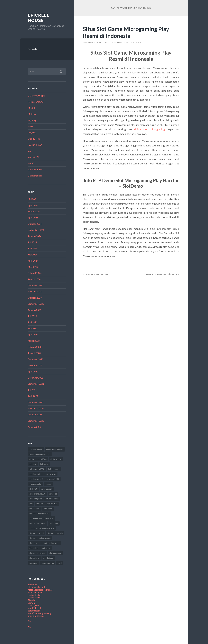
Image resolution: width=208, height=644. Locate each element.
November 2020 (36, 408)
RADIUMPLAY (35, 145)
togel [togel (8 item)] (60, 563)
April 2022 (33, 372)
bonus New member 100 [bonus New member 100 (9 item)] (40, 454)
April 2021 (33, 396)
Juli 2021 (32, 390)
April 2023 (33, 335)
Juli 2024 (32, 242)
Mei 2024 (33, 255)
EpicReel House (39, 18)
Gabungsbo (33, 605)
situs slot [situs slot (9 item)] (53, 494)
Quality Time (34, 139)
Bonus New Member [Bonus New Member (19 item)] (55, 449)
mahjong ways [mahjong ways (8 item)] (50, 474)
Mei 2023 (33, 328)
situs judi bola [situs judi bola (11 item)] (47, 489)
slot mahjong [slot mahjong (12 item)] (35, 543)
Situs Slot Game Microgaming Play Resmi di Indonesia (126, 32)
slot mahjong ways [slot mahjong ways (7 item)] (52, 543)
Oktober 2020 (35, 415)
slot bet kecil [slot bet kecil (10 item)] (35, 509)
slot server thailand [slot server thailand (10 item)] (37, 553)
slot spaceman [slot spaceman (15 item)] (55, 553)
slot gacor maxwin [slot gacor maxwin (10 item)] (55, 533)
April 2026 (33, 205)
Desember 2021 (36, 378)
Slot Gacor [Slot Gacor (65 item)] (54, 523)
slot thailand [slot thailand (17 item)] (48, 558)
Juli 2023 (32, 316)
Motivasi (32, 114)
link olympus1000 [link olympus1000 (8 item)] (37, 469)
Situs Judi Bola (35, 592)
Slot (30, 621)
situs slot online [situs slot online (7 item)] (52, 499)
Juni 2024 (33, 248)
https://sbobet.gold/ (37, 587)
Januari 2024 (34, 279)
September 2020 (36, 421)
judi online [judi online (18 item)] (44, 464)
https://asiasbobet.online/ (40, 590)
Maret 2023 (34, 341)
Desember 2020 (36, 402)
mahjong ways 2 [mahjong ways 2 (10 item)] (36, 479)
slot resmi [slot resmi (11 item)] (46, 548)
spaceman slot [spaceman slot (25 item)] (48, 563)
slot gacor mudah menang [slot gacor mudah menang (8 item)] (40, 538)
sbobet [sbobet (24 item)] (49, 484)
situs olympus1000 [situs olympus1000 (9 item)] (37, 494)
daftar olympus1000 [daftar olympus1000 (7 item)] (38, 459)
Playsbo (32, 600)
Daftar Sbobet (35, 595)
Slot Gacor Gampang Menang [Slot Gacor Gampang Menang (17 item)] (42, 528)
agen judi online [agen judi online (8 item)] (36, 449)
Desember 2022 (36, 359)
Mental (31, 108)
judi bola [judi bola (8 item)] (33, 464)
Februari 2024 (35, 273)
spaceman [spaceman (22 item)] (34, 563)
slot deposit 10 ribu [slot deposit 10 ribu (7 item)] (37, 523)
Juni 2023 (33, 322)
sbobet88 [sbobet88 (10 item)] (33, 489)
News (31, 126)
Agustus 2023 (35, 310)
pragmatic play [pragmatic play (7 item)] (36, 484)
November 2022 (36, 365)
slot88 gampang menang (40, 613)
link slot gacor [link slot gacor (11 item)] (54, 469)
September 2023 (36, 304)
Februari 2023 (35, 347)
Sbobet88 (33, 584)
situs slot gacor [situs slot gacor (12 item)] (36, 499)
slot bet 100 (34, 157)
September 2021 (36, 384)
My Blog (32, 120)
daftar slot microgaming (150, 129)
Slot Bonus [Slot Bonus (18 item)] (48, 509)
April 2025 (33, 218)
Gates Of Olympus (37, 96)
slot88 (31, 163)
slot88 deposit (35, 608)
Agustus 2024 (35, 236)
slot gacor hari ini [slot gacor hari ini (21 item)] (37, 533)
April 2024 (33, 261)
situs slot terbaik (36, 616)
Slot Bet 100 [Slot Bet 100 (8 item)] (52, 504)
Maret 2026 (34, 211)
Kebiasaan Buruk (36, 102)
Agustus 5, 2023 (92, 43)
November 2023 (36, 291)
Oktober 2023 (35, 298)
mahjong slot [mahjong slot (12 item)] (35, 474)
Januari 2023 (34, 353)
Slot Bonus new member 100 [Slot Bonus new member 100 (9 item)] (41, 518)
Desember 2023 (36, 285)
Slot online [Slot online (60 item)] (34, 548)
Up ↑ (177, 274)
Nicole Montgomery (117, 43)
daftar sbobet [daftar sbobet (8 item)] (56, 459)
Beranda (33, 49)
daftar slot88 (34, 611)
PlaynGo (32, 133)
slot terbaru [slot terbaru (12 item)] (34, 558)
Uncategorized (35, 176)
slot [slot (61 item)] (31, 504)
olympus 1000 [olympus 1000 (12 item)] (53, 479)
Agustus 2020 (35, 427)
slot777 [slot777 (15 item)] (40, 504)
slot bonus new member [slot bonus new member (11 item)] (39, 514)
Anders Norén (164, 274)
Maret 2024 (34, 267)
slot (30, 151)
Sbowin (31, 603)
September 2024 (36, 230)
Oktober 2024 (35, 224)
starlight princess (36, 170)
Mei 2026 (33, 199)
